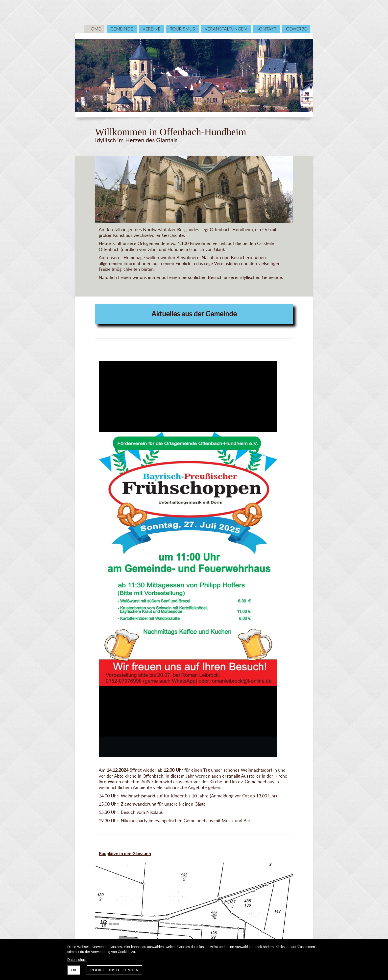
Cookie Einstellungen (114, 970)
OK (74, 970)
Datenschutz (77, 960)
